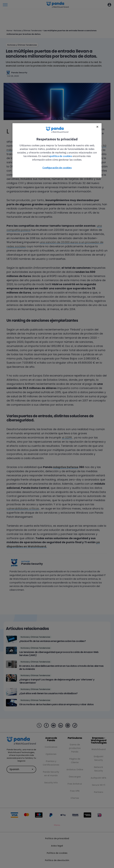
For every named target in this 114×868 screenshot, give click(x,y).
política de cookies (61, 156)
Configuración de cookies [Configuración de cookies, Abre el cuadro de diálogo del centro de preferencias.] (57, 168)
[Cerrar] (97, 127)
